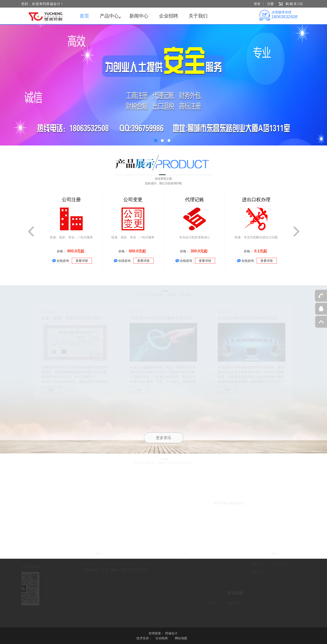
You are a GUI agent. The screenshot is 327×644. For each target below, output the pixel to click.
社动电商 (162, 638)
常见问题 (235, 592)
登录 (257, 4)
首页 (84, 16)
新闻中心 (139, 16)
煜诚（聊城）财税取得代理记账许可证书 (78, 319)
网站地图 (181, 638)
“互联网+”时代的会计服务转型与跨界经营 (167, 319)
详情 (51, 390)
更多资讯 (163, 438)
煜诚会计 (171, 633)
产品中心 (109, 16)
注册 (270, 4)
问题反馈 (234, 602)
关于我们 (198, 16)
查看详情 (82, 261)
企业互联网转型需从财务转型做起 (248, 319)
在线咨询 (63, 261)
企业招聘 (168, 16)
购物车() (294, 4)
